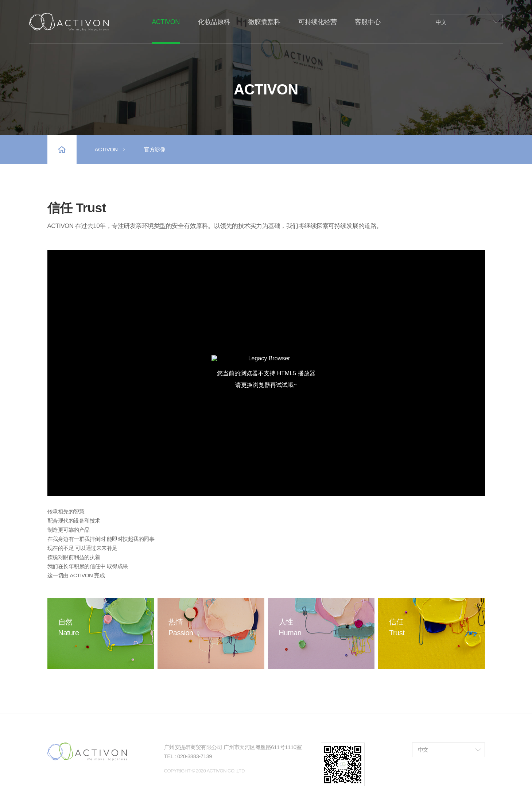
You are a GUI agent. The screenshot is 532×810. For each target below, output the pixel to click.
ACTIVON (110, 150)
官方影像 (155, 149)
